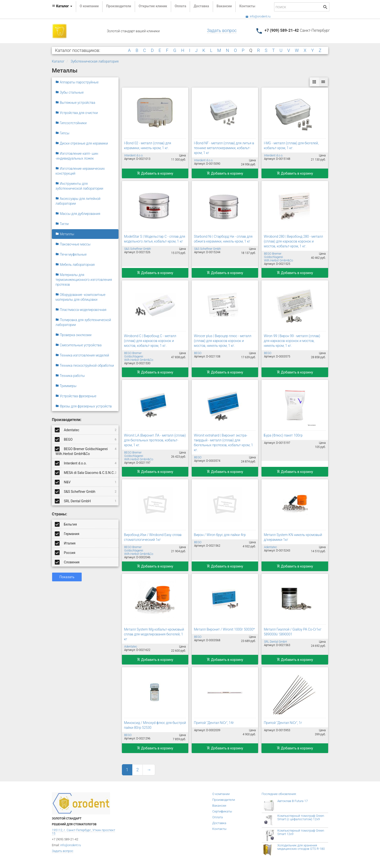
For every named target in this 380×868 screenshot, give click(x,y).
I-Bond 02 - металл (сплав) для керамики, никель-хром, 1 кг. (148, 146)
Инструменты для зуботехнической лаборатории (79, 186)
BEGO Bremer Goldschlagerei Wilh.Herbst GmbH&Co (86, 450)
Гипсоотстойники (71, 123)
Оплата (180, 6)
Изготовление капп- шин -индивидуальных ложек (77, 156)
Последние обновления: (279, 794)
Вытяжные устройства (75, 103)
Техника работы (70, 376)
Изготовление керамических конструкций (80, 171)
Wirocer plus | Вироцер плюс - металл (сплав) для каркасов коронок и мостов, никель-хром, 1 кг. (223, 341)
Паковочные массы (73, 244)
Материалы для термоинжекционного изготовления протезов (84, 280)
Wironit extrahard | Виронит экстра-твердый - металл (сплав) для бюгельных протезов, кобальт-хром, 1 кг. (223, 443)
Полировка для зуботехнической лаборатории (83, 322)
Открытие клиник (153, 6)
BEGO (86, 439)
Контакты (247, 6)
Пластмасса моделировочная (81, 310)
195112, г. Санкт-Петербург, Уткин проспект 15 (83, 832)
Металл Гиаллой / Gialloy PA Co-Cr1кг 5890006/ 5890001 (293, 632)
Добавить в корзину (155, 173)
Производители (119, 6)
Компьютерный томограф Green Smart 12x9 (301, 832)
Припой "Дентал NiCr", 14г (214, 723)
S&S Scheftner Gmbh (86, 491)
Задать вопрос (222, 30)
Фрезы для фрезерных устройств (84, 406)
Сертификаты (222, 811)
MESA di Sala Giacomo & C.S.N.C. (86, 472)
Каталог (58, 61)
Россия (65, 552)
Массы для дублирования (78, 214)
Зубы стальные (70, 92)
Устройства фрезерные (76, 396)
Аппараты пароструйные (77, 82)
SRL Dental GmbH (86, 501)
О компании (89, 6)
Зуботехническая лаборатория (95, 61)
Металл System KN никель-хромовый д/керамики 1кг (293, 537)
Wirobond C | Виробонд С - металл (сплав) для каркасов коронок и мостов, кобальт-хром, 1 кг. (150, 341)
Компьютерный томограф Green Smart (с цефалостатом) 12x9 (301, 817)
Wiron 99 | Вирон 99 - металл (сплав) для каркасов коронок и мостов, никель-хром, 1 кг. (292, 341)
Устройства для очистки (77, 113)
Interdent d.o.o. (86, 463)
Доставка (201, 6)
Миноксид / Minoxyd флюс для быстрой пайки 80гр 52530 (155, 725)
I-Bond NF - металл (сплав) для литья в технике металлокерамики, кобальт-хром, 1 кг (224, 148)
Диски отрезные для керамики (82, 143)
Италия (66, 543)
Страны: (59, 514)
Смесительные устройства (79, 345)
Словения (67, 562)
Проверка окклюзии (73, 335)
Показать (67, 577)
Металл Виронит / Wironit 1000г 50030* (224, 629)
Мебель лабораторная (75, 265)
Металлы (65, 234)
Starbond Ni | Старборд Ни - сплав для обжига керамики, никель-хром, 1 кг (223, 239)
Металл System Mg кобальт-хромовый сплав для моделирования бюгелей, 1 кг (154, 634)
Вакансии (224, 6)
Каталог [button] (62, 6)
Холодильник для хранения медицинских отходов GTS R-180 (301, 847)
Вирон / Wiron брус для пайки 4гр (220, 535)
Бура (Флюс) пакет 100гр (283, 435)
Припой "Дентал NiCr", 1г (283, 723)
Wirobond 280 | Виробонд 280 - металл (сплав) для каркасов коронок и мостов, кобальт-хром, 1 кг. (293, 241)
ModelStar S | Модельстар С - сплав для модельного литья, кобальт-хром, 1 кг (155, 239)
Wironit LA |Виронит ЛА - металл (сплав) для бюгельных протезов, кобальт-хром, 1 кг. (155, 440)
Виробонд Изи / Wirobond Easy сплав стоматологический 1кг (153, 537)
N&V (86, 482)
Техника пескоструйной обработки (85, 365)
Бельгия (66, 524)
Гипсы (62, 133)
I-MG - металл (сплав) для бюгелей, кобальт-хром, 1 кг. (291, 146)
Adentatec (86, 430)
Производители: (67, 420)
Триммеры (66, 386)
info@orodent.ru (258, 16)
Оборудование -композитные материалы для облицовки (80, 297)
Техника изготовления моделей (82, 355)
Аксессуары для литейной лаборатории (78, 201)
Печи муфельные (71, 254)
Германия (67, 534)
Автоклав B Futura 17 (293, 801)
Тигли (62, 224)
